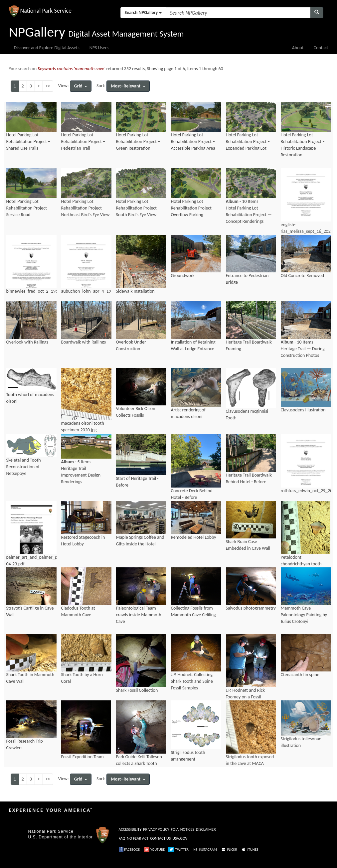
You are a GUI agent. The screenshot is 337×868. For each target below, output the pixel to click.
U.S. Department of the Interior (61, 837)
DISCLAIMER (206, 829)
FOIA (175, 829)
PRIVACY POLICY (156, 829)
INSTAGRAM (205, 850)
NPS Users (99, 48)
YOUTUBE (154, 850)
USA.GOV (180, 838)
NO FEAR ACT (138, 838)
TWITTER (178, 850)
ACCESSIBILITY (130, 829)
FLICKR (229, 850)
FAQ (122, 838)
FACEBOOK (130, 850)
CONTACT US (160, 838)
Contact (321, 48)
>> (48, 86)
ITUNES (250, 850)
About (298, 48)
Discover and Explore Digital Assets (47, 48)
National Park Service (51, 831)
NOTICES (187, 829)
